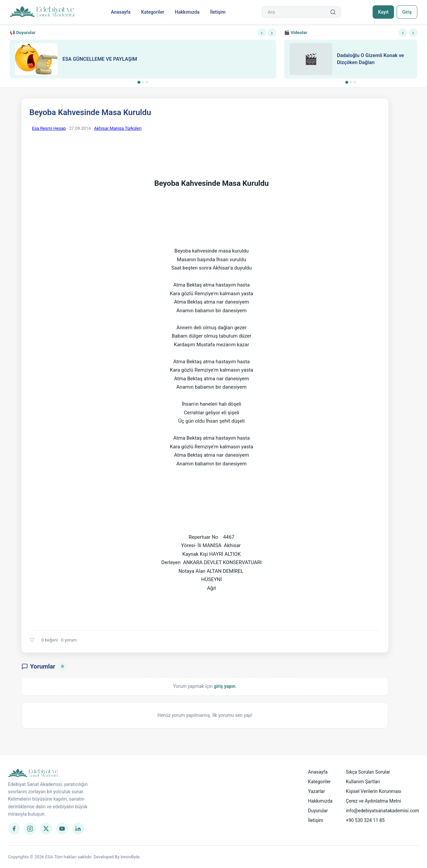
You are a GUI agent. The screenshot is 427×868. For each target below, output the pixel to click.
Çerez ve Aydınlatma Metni (373, 801)
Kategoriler (153, 12)
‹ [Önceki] (262, 33)
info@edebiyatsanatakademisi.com (382, 811)
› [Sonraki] (272, 33)
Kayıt (383, 12)
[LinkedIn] (78, 829)
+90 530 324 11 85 (365, 820)
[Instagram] (30, 829)
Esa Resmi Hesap (49, 128)
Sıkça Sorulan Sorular (368, 772)
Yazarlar (316, 791)
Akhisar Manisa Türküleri (118, 128)
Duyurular (318, 811)
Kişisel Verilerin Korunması (374, 791)
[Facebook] (14, 829)
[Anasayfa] (42, 12)
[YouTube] (62, 829)
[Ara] (333, 12)
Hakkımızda (187, 12)
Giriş (407, 12)
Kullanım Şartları (363, 782)
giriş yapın (225, 686)
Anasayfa (121, 12)
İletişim (218, 12)
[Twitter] (46, 829)
